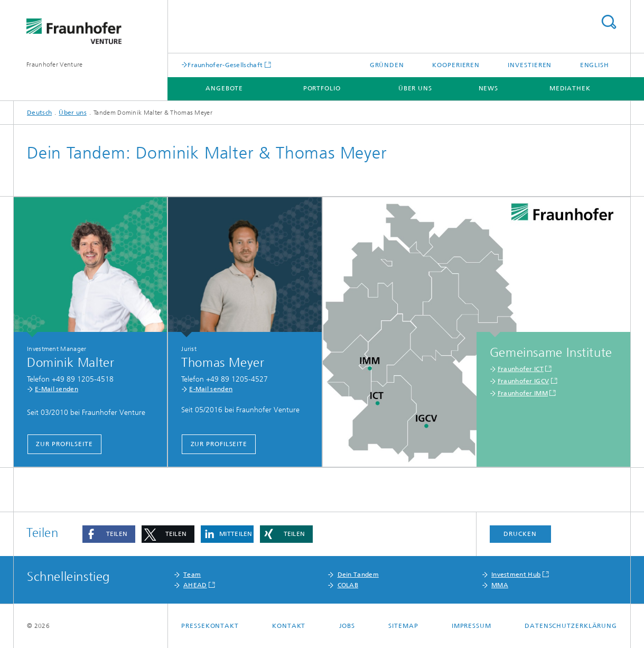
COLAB (348, 585)
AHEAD (195, 585)
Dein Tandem (358, 575)
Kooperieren (456, 65)
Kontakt (289, 626)
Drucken (520, 534)
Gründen (387, 65)
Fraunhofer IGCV (524, 381)
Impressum (472, 626)
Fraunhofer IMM (523, 393)
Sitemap (403, 626)
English (595, 65)
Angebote (224, 88)
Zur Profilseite (64, 444)
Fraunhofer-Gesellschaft (225, 65)
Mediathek (570, 88)
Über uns (415, 88)
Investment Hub (516, 575)
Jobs (347, 626)
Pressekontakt (210, 626)
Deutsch (39, 113)
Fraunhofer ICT (521, 369)
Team (192, 575)
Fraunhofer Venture (54, 64)
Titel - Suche (609, 22)
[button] (109, 534)
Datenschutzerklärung (571, 626)
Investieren (530, 65)
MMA (500, 585)
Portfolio (322, 88)
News (489, 88)
